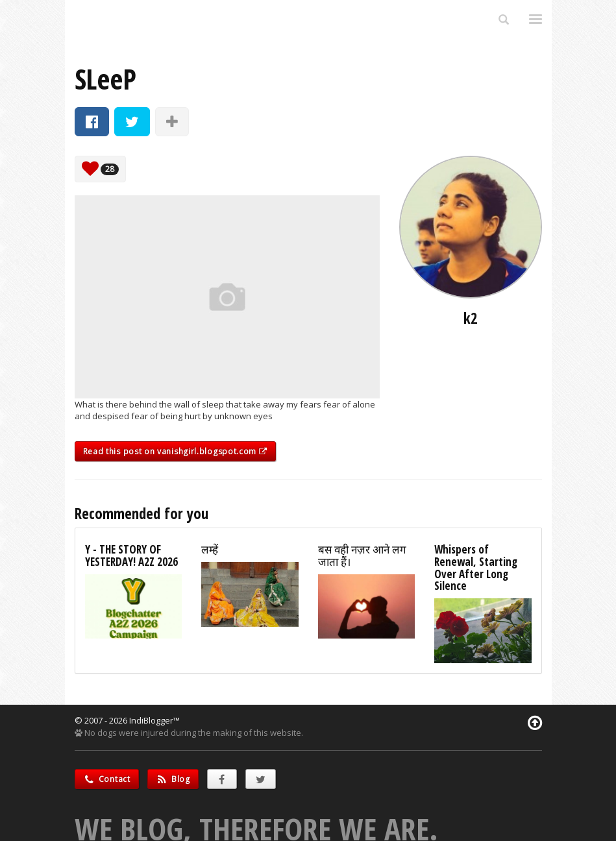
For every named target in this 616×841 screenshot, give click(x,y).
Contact (107, 779)
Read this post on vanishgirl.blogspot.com (175, 451)
